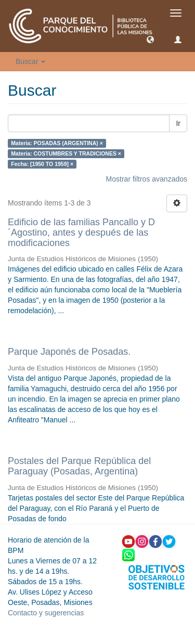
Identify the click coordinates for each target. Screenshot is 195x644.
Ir (178, 123)
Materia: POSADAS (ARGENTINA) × (57, 143)
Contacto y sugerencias (46, 613)
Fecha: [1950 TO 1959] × (42, 164)
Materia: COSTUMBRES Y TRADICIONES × (66, 153)
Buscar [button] (30, 61)
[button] (150, 39)
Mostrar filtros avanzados (147, 179)
